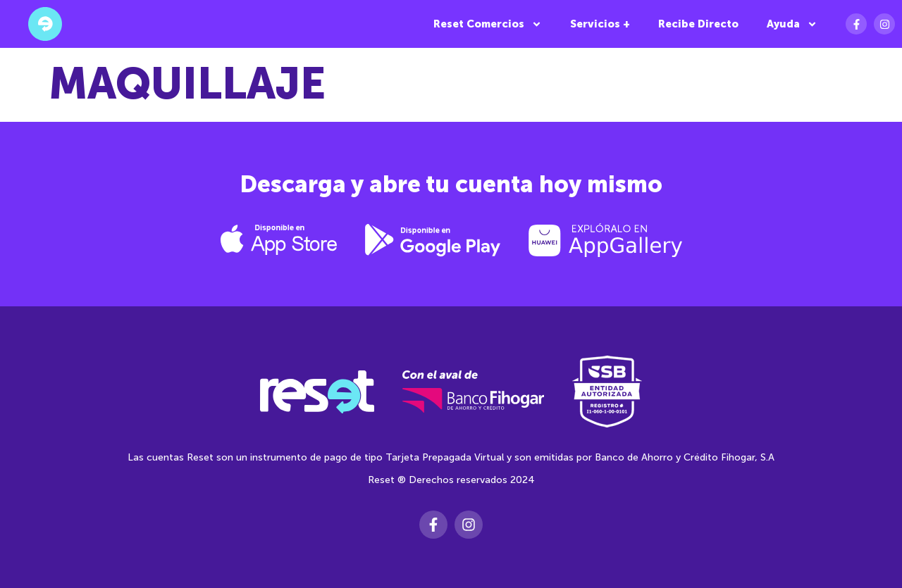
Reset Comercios (488, 24)
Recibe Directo (698, 24)
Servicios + (600, 24)
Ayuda (792, 24)
